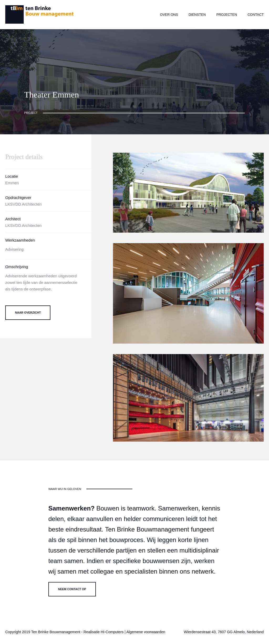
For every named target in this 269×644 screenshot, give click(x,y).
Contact (256, 15)
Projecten (227, 15)
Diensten (197, 15)
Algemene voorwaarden (146, 632)
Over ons (169, 15)
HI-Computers (112, 632)
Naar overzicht (28, 313)
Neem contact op (72, 592)
